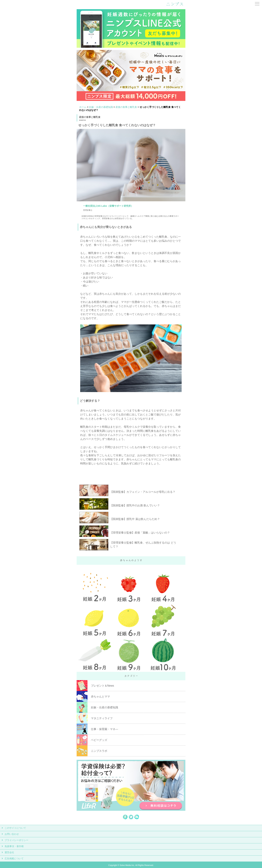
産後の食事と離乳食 (126, 107)
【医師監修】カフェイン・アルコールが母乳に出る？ (143, 492)
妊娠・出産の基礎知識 (101, 107)
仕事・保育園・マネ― (104, 729)
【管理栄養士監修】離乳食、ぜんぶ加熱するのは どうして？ (143, 545)
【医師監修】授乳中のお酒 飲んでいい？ (135, 505)
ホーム (83, 107)
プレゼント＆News (102, 686)
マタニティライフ (102, 718)
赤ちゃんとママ (100, 697)
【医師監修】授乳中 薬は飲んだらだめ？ (135, 519)
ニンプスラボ (99, 751)
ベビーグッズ (99, 740)
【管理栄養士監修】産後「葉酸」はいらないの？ (140, 533)
